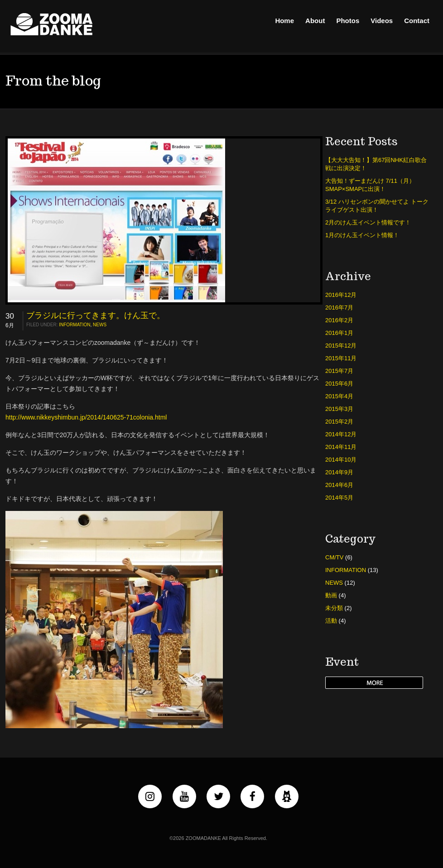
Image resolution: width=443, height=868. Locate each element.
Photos (348, 21)
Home (284, 21)
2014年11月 (341, 447)
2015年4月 (339, 396)
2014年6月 (339, 485)
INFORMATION (75, 325)
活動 (331, 621)
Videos (382, 21)
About (315, 21)
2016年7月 (339, 308)
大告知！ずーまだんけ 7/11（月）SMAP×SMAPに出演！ (370, 185)
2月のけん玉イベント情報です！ (368, 222)
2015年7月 (339, 371)
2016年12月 (341, 295)
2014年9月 (339, 472)
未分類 (334, 608)
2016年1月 (339, 333)
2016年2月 (339, 320)
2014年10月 (341, 460)
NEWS (100, 325)
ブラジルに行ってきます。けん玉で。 (96, 315)
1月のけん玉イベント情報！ (362, 235)
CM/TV (334, 557)
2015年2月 (339, 422)
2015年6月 (339, 384)
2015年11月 (341, 358)
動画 (331, 595)
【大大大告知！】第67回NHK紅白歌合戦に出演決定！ (376, 164)
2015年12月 (341, 346)
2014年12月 (341, 434)
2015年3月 (339, 409)
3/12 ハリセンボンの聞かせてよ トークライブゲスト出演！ (377, 206)
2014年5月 (339, 498)
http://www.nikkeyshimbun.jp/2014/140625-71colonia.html (86, 417)
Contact (417, 21)
